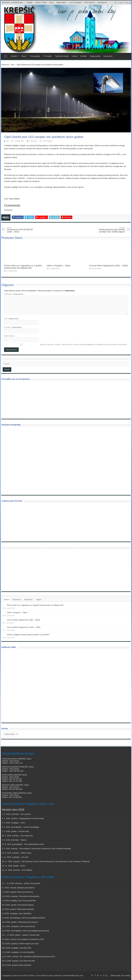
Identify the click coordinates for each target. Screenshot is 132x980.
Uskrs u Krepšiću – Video (58, 266)
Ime (11, 319)
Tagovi (39, 599)
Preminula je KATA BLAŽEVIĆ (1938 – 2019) (21, 230)
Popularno (17, 599)
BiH (13, 65)
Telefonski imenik (62, 56)
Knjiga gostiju (95, 56)
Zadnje (6, 599)
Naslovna (5, 65)
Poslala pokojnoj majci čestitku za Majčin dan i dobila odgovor (111, 230)
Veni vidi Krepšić (6, 56)
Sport (52, 2)
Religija (30, 2)
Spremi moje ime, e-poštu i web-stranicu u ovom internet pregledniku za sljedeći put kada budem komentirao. (84, 344)
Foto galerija (35, 56)
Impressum (108, 56)
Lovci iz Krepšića (75, 2)
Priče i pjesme (89, 2)
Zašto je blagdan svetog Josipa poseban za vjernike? (28, 635)
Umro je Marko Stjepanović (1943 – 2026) (24, 627)
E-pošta (13, 327)
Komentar (14, 294)
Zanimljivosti (102, 2)
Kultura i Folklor (41, 2)
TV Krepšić (47, 56)
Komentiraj (33, 141)
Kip (8, 141)
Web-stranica (9, 336)
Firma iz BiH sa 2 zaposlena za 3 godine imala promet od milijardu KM (23, 267)
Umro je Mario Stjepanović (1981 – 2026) (108, 266)
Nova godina (26, 814)
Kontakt (84, 56)
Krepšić (14, 56)
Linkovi (75, 56)
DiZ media (125, 975)
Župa (24, 56)
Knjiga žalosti (61, 2)
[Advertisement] (24, 570)
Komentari (28, 599)
